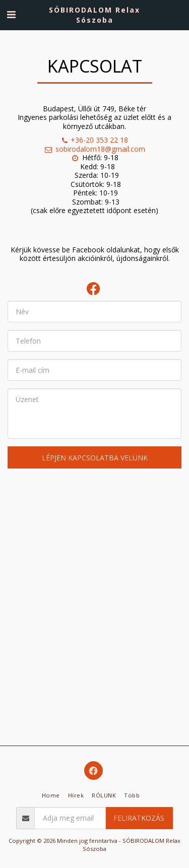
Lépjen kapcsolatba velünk (95, 458)
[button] (11, 14)
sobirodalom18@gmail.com (94, 149)
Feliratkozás (139, 818)
